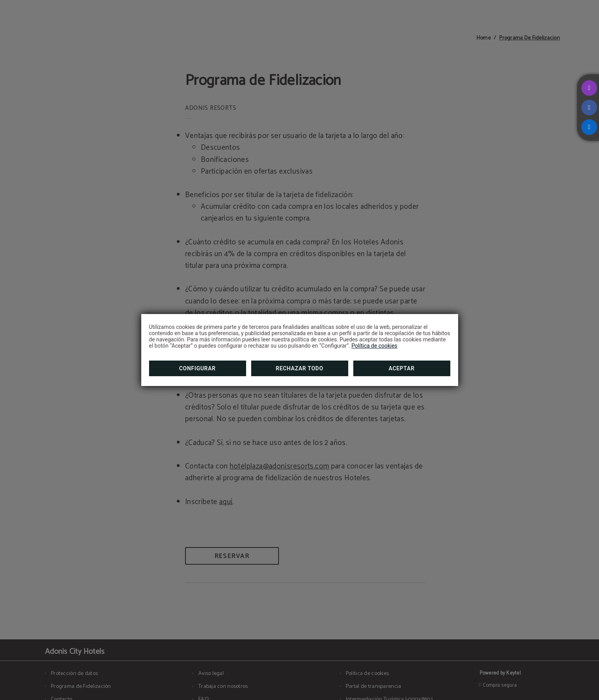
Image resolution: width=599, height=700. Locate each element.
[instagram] (589, 88)
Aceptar (402, 368)
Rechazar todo (299, 368)
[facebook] (589, 108)
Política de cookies (374, 346)
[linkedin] (589, 127)
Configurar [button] (198, 368)
